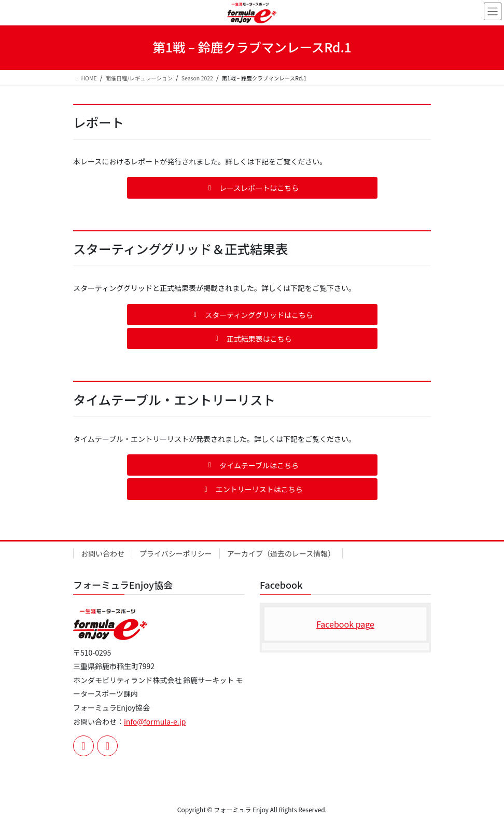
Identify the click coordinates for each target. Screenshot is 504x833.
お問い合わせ (103, 553)
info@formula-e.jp (155, 721)
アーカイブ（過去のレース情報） (281, 553)
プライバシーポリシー (176, 553)
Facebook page (345, 624)
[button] (252, 188)
